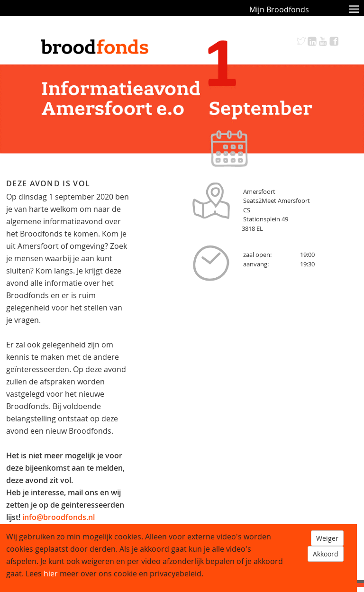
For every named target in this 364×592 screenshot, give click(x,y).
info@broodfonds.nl (59, 517)
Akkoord (326, 554)
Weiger (327, 538)
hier (51, 574)
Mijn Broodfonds (279, 9)
